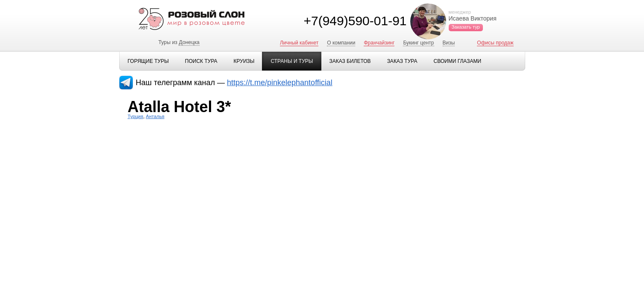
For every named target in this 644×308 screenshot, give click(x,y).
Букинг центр (418, 43)
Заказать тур (466, 27)
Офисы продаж (495, 43)
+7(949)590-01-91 (355, 21)
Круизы (244, 61)
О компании (341, 43)
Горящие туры (148, 61)
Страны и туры (292, 61)
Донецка (189, 42)
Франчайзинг (379, 43)
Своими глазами (457, 61)
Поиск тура (201, 61)
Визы (449, 43)
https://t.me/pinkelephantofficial (280, 83)
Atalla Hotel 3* (179, 107)
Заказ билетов (350, 61)
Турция (136, 116)
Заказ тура (402, 61)
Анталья (155, 116)
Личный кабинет (299, 43)
